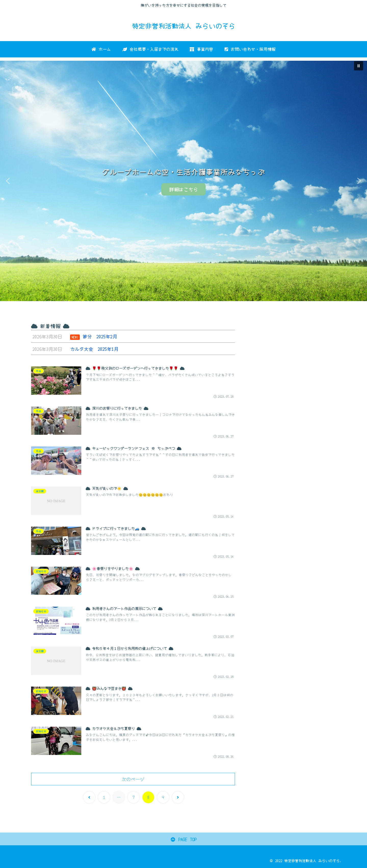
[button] (359, 66)
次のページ (133, 779)
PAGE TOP (184, 839)
